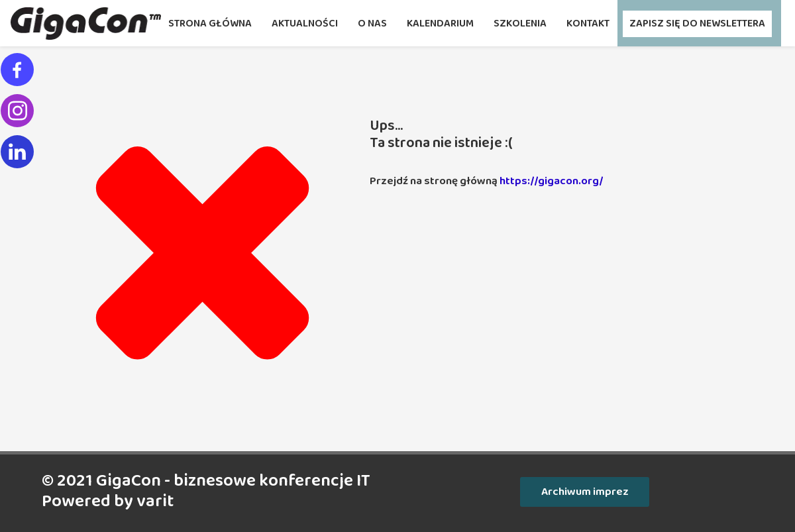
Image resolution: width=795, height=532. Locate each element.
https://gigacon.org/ (552, 181)
